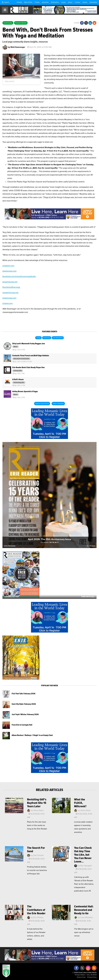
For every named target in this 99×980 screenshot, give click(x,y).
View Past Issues (10, 546)
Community (8, 23)
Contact (77, 2)
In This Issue (91, 546)
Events (85, 2)
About (70, 2)
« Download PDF (11, 597)
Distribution (55, 2)
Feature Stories (21, 23)
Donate (19, 2)
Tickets (37, 2)
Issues (63, 2)
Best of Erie (28, 2)
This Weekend (58, 338)
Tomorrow (47, 338)
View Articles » (88, 597)
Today (38, 338)
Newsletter (93, 2)
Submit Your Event (42, 404)
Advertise (45, 2)
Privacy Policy (92, 977)
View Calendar (58, 404)
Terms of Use (81, 977)
